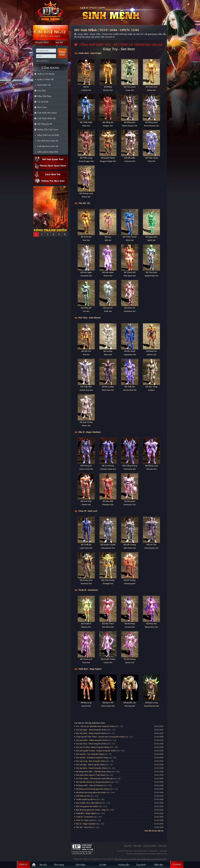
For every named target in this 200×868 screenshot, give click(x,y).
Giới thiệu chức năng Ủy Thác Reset (91, 775)
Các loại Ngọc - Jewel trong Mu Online (91, 730)
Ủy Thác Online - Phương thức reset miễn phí (94, 779)
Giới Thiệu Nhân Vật (46, 118)
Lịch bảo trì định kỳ (51, 174)
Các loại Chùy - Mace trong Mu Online (91, 744)
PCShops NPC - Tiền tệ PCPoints (89, 785)
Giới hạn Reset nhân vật (48, 146)
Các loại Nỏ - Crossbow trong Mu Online (92, 758)
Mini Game (42, 107)
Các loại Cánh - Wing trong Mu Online (91, 733)
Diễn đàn (159, 865)
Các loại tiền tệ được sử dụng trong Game (93, 782)
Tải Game (177, 865)
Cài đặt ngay (51, 32)
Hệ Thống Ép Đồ (45, 124)
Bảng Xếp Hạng (44, 96)
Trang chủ (75, 34)
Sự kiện (103, 865)
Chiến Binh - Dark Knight (90, 53)
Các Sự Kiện (43, 102)
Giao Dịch (42, 91)
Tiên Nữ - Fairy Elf (83, 827)
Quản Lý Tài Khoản (46, 74)
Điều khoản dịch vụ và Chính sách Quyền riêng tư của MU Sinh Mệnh (141, 859)
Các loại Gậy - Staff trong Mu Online (90, 765)
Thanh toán (162, 846)
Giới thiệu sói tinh (83, 796)
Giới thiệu (128, 846)
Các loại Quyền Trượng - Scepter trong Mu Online (96, 751)
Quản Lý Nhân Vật (46, 79)
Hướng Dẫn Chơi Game (48, 130)
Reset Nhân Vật (44, 85)
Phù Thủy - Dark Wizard (89, 318)
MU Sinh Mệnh (50, 13)
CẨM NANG (51, 66)
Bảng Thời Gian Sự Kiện (48, 135)
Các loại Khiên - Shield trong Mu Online (92, 740)
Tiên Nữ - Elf (84, 203)
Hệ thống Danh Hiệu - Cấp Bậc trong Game (93, 772)
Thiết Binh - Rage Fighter (90, 669)
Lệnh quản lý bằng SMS (48, 152)
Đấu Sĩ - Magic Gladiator (90, 432)
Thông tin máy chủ (51, 181)
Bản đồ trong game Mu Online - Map (91, 810)
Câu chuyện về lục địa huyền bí (89, 803)
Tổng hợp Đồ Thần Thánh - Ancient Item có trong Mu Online (100, 737)
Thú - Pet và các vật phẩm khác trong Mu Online (95, 726)
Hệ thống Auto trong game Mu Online (91, 792)
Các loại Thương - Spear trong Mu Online (93, 747)
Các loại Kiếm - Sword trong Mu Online (92, 768)
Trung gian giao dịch (51, 166)
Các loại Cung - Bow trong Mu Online (91, 761)
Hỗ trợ (51, 159)
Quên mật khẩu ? (42, 61)
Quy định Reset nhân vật (48, 141)
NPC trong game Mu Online (87, 806)
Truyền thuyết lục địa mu (86, 799)
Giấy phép (137, 846)
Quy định (141, 865)
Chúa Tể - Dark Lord (88, 511)
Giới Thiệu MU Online (47, 113)
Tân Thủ (43, 865)
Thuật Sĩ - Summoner (88, 590)
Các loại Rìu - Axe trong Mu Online (90, 754)
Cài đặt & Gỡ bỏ (150, 846)
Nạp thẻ (59, 42)
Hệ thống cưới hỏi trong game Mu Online (92, 789)
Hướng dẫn (124, 865)
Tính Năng (59, 865)
